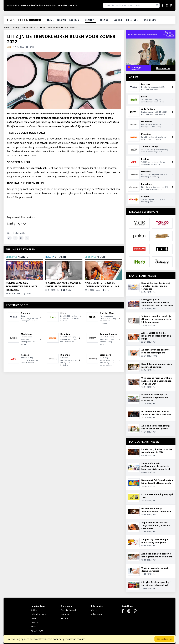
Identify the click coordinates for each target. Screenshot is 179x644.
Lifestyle (133, 20)
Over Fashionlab (69, 610)
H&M (33, 618)
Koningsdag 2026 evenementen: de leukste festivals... (22, 286)
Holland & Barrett (39, 614)
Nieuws (62, 20)
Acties (118, 20)
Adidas (34, 610)
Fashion (75, 20)
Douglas (35, 622)
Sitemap (65, 614)
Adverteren (96, 614)
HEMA (34, 627)
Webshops (150, 20)
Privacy (64, 618)
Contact (95, 610)
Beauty (91, 20)
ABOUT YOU (37, 631)
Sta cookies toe (164, 639)
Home (50, 20)
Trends (105, 20)
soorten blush (39, 168)
